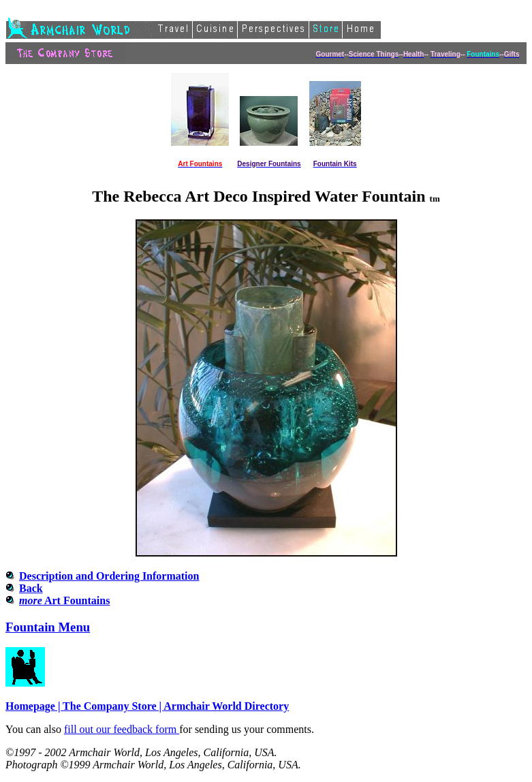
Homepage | (34, 706)
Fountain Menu (48, 627)
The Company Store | (113, 706)
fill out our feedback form (122, 729)
